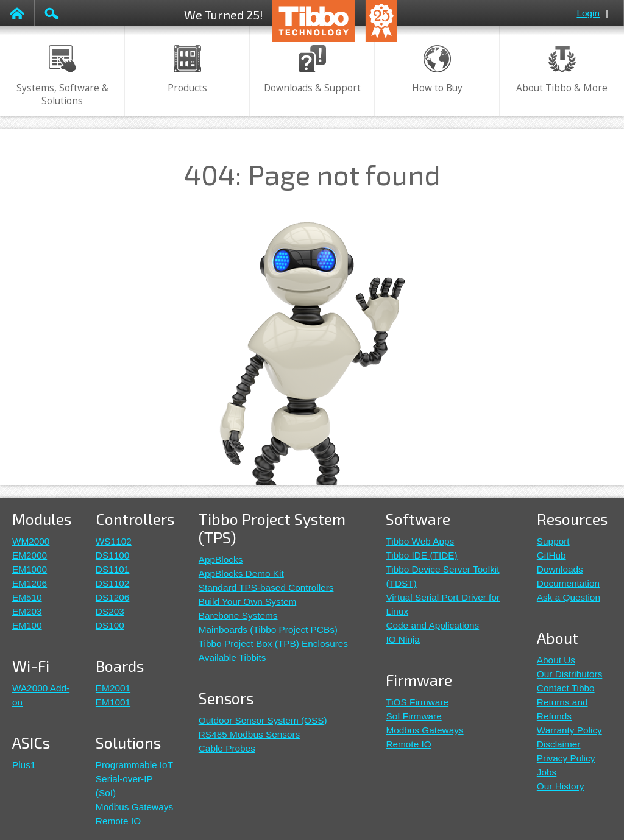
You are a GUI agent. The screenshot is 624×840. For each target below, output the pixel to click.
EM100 (27, 625)
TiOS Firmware (417, 702)
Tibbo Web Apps (420, 541)
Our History (561, 786)
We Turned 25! (224, 15)
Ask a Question (569, 597)
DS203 (110, 611)
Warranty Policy (569, 730)
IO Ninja (402, 639)
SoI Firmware (413, 716)
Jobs (547, 772)
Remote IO (118, 821)
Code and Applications (432, 625)
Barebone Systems (238, 616)
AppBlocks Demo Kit (241, 574)
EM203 (27, 611)
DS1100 (113, 555)
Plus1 (24, 765)
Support (553, 541)
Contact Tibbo (566, 688)
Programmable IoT (134, 765)
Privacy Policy (566, 758)
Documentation (568, 583)
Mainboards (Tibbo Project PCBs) (268, 630)
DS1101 (113, 569)
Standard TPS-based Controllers (266, 588)
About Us (556, 660)
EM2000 (30, 555)
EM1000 (30, 569)
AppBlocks (221, 559)
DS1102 (113, 583)
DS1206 (113, 597)
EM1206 (30, 583)
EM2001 (113, 688)
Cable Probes (227, 748)
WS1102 (114, 541)
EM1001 (113, 702)
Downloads (560, 569)
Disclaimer (559, 744)
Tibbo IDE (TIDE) (421, 555)
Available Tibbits (232, 658)
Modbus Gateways (134, 807)
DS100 (110, 625)
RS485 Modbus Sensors (250, 734)
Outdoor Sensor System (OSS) (263, 720)
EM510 (27, 597)
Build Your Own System (248, 602)
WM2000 (31, 541)
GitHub (551, 555)
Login (588, 13)
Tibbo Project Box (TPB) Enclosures (273, 644)
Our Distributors (570, 674)
